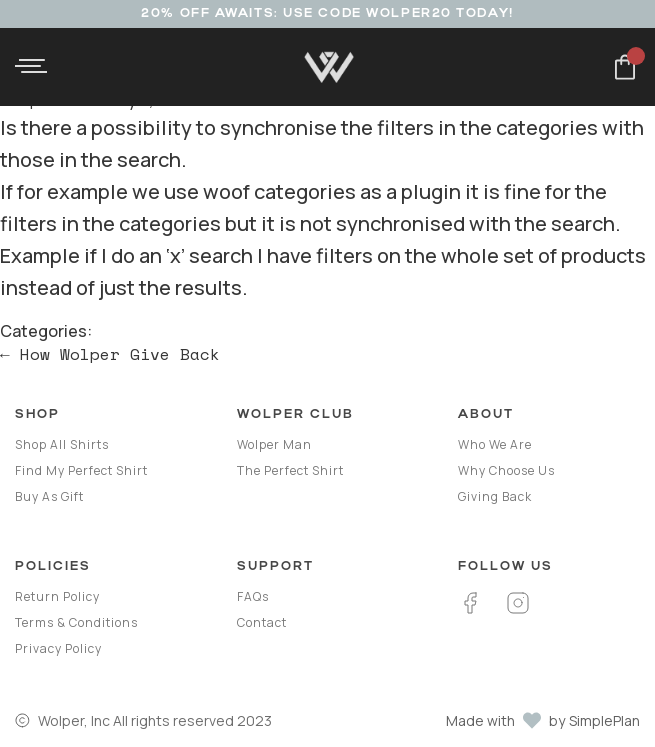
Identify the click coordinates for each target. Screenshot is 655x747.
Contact (262, 622)
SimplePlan (604, 720)
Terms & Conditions (76, 622)
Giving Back (495, 496)
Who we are (495, 444)
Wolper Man (274, 444)
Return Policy (57, 596)
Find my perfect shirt (81, 470)
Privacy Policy (58, 648)
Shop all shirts (62, 444)
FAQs (253, 596)
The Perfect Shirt (290, 470)
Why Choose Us (506, 470)
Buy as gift (49, 496)
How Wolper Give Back (110, 354)
